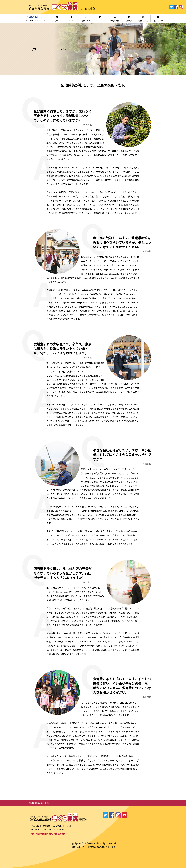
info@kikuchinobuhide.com (48, 833)
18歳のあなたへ (35, 19)
